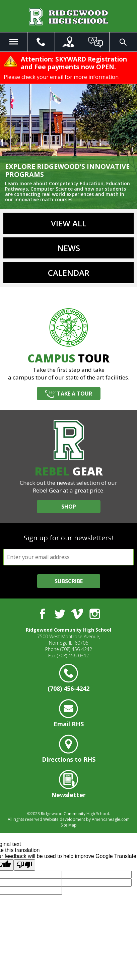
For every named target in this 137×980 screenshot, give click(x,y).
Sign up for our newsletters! (68, 538)
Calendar (69, 273)
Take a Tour (75, 394)
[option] (68, 130)
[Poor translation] (24, 865)
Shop (69, 507)
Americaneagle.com (111, 819)
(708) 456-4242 (76, 649)
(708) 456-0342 (73, 656)
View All (69, 223)
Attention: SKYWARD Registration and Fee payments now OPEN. (74, 63)
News (69, 248)
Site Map (69, 825)
